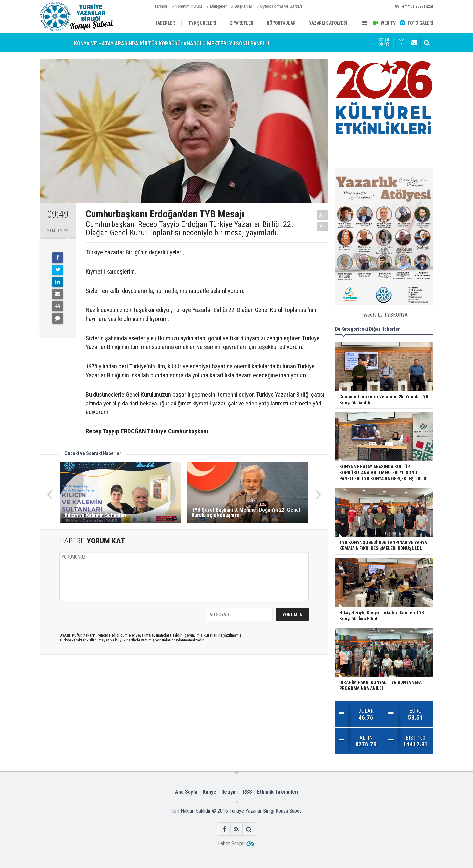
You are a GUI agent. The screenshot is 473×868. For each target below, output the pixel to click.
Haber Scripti (231, 844)
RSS (247, 792)
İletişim (230, 792)
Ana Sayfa (186, 792)
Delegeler (218, 6)
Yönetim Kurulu (189, 6)
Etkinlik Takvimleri (278, 792)
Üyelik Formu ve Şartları (281, 6)
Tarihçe (161, 6)
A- (323, 226)
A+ (323, 215)
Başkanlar (243, 6)
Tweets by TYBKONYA (384, 315)
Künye (209, 792)
